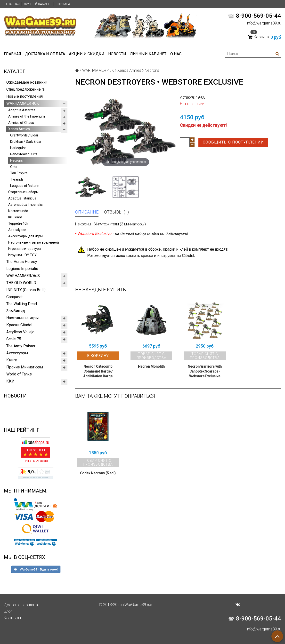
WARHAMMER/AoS (23, 276)
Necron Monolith (151, 366)
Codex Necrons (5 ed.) (98, 473)
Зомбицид (16, 311)
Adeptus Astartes (22, 110)
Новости (117, 54)
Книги (12, 360)
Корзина (63, 4)
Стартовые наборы (23, 192)
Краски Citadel (19, 325)
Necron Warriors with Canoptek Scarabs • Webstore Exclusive (205, 371)
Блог (8, 611)
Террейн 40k (18, 223)
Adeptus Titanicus (22, 198)
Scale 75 (14, 339)
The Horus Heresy (22, 262)
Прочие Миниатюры (25, 367)
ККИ (10, 381)
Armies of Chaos (21, 123)
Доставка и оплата (45, 54)
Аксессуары (17, 353)
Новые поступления (24, 96)
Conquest (14, 297)
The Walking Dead (22, 304)
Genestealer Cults (24, 154)
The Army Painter (21, 346)
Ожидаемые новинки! (27, 82)
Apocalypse (17, 230)
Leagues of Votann (25, 186)
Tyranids (17, 179)
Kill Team (15, 217)
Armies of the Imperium (27, 116)
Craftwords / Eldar (24, 135)
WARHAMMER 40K (23, 103)
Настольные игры (23, 318)
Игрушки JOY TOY (22, 255)
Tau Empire (19, 173)
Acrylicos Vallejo (20, 332)
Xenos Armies (19, 129)
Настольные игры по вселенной (34, 242)
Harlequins (18, 148)
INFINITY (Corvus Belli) (26, 290)
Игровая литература (24, 249)
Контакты (12, 618)
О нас (176, 54)
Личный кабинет (38, 4)
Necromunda (18, 211)
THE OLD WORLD (21, 283)
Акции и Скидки (87, 54)
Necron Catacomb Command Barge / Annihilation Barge (98, 371)
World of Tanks (19, 374)
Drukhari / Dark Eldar (26, 142)
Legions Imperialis (22, 269)
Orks (14, 167)
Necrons (16, 160)
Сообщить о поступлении (233, 142)
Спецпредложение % (25, 89)
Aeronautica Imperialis (25, 205)
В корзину (98, 356)
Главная (13, 4)
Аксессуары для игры (25, 236)
